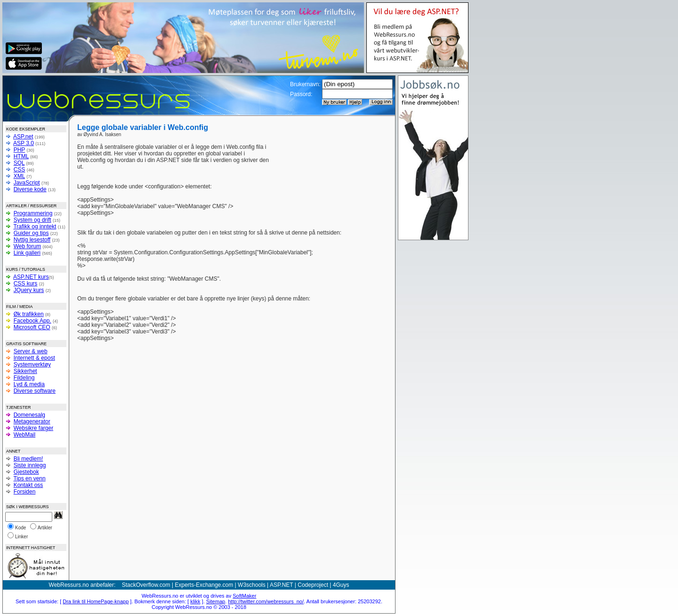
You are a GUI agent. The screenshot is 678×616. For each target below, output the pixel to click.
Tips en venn (29, 478)
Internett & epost (34, 358)
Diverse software (35, 391)
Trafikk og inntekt (35, 227)
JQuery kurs (29, 290)
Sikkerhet (25, 371)
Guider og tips (31, 233)
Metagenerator (32, 421)
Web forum (27, 246)
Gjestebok (26, 472)
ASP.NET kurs (31, 277)
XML (19, 176)
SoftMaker (244, 596)
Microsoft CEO (32, 327)
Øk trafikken (29, 314)
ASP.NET (282, 585)
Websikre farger (33, 428)
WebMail (24, 435)
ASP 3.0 (24, 143)
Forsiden (25, 492)
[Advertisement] (331, 158)
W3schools (252, 585)
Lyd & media (29, 384)
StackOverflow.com (146, 585)
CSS (20, 170)
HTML (21, 156)
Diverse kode (30, 189)
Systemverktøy (32, 365)
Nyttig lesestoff (32, 240)
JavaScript (27, 183)
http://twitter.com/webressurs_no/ (266, 601)
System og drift (32, 220)
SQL (19, 163)
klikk (195, 601)
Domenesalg (29, 415)
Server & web (31, 351)
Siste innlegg (30, 465)
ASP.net (23, 137)
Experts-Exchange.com (204, 585)
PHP (19, 150)
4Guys (341, 585)
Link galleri (27, 253)
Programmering (33, 213)
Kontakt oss (28, 485)
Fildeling (24, 378)
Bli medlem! (28, 459)
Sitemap (216, 601)
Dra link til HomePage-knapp (96, 601)
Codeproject (313, 585)
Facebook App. (32, 321)
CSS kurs (26, 284)
